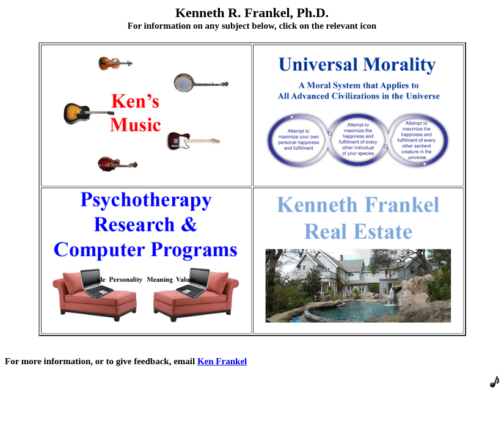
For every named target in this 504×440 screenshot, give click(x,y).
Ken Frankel (222, 361)
